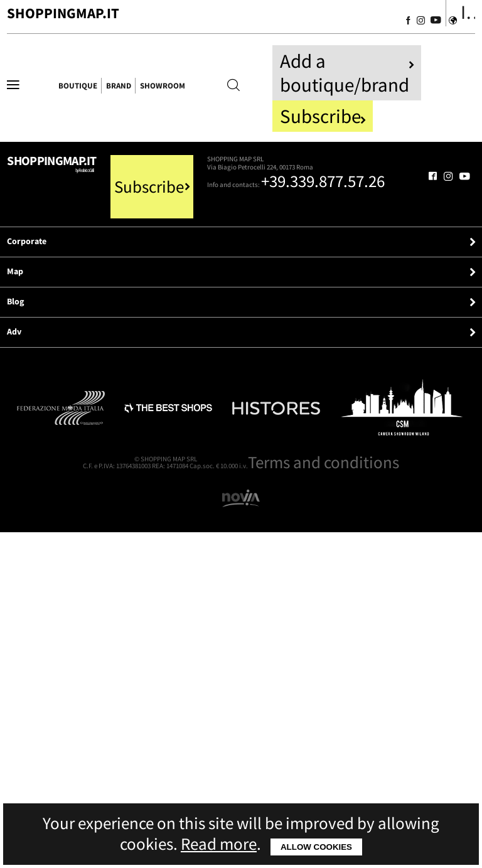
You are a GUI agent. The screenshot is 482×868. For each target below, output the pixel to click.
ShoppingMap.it (146, 21)
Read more (219, 844)
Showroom (332, 90)
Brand (229, 90)
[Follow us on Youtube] (389, 24)
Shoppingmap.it (120, 244)
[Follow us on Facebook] (335, 24)
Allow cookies (316, 847)
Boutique (133, 90)
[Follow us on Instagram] (361, 24)
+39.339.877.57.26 (208, 319)
